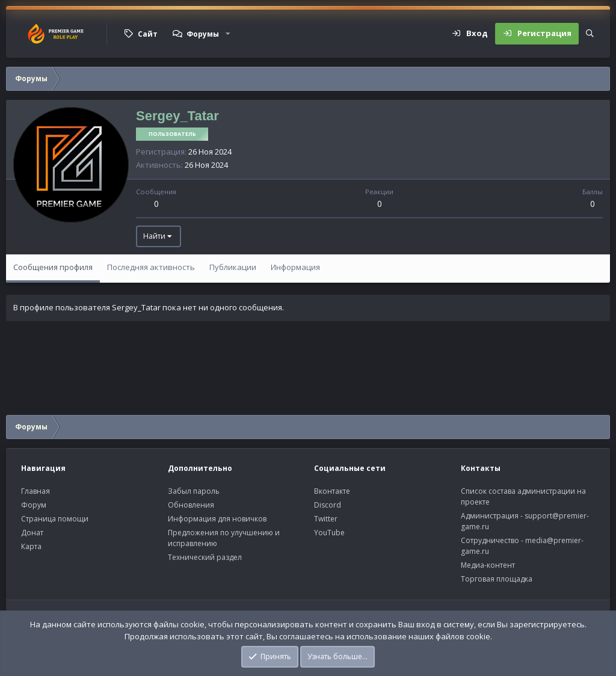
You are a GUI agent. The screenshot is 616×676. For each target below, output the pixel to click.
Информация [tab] (295, 267)
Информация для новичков (217, 519)
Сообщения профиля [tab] (53, 267)
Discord (328, 505)
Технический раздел (205, 557)
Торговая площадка (497, 579)
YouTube (329, 533)
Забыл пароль (194, 491)
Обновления (191, 505)
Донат (32, 533)
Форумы (203, 34)
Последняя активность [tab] (151, 267)
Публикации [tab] (233, 267)
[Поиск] (590, 34)
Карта (31, 546)
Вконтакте (332, 491)
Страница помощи (55, 519)
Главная (35, 491)
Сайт (148, 34)
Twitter (326, 519)
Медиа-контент (488, 565)
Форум (34, 505)
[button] (228, 34)
